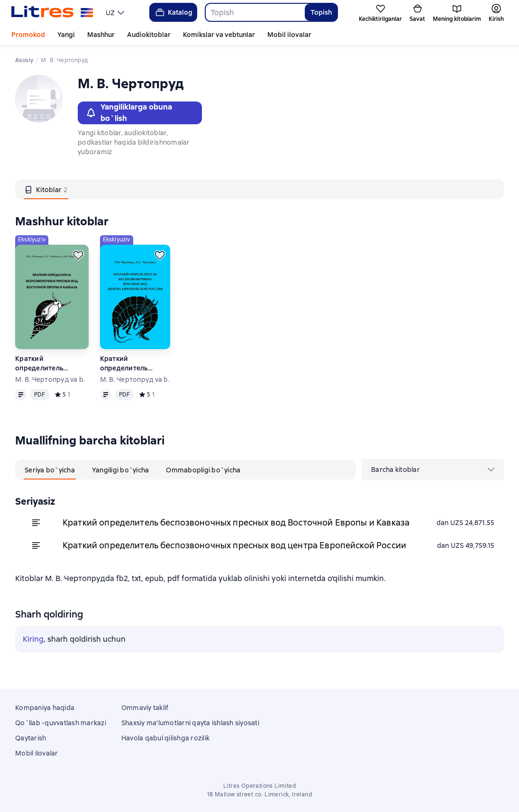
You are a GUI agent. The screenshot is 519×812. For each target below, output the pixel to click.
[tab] (46, 189)
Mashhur (101, 35)
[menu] (116, 12)
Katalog (173, 12)
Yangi (66, 35)
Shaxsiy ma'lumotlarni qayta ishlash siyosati (190, 723)
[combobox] (255, 12)
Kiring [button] (33, 639)
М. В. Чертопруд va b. (50, 379)
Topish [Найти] (321, 12)
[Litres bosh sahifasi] (52, 12)
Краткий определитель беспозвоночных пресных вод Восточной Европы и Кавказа (50, 364)
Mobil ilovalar (289, 35)
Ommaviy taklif (145, 708)
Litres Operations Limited (259, 786)
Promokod (28, 35)
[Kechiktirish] (78, 255)
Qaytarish (31, 738)
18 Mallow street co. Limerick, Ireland (259, 794)
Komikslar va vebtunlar (219, 35)
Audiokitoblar (149, 35)
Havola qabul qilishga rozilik (165, 738)
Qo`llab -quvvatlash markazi (61, 723)
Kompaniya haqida (45, 708)
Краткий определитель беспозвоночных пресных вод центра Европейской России (135, 364)
